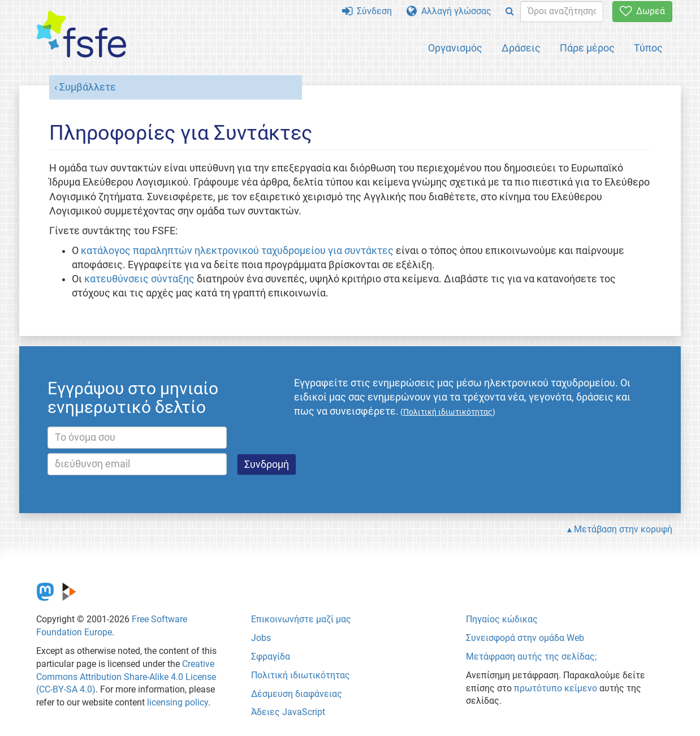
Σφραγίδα (271, 657)
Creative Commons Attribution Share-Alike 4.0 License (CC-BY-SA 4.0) (126, 677)
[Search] (510, 12)
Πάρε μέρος (587, 48)
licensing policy (178, 702)
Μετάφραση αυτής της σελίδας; (531, 657)
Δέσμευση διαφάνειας (297, 694)
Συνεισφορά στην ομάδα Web (525, 638)
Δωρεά (642, 11)
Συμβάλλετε (88, 87)
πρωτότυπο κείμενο (556, 688)
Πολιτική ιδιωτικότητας (301, 675)
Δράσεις (521, 48)
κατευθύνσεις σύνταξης (139, 279)
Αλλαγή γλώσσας (449, 11)
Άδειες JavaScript (288, 712)
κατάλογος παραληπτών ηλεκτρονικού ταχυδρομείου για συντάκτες (237, 251)
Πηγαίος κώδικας (502, 619)
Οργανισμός (455, 48)
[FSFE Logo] (81, 35)
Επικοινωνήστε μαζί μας (301, 619)
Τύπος (648, 48)
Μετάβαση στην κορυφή (623, 529)
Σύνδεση (367, 11)
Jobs (261, 638)
